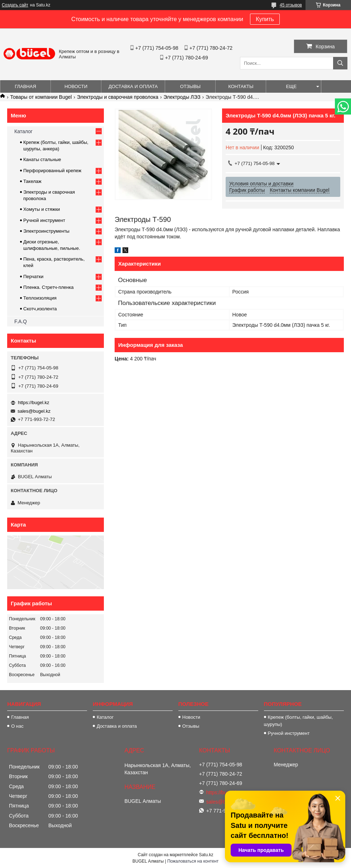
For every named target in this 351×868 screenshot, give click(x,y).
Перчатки (33, 277)
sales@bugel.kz (34, 411)
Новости (76, 86)
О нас (17, 726)
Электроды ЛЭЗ (182, 97)
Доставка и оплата (133, 86)
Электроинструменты (46, 231)
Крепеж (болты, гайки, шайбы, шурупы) (299, 721)
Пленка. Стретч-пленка (48, 287)
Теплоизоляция (40, 298)
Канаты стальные (42, 159)
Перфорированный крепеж (52, 171)
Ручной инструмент (44, 220)
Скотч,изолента (40, 309)
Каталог (23, 131)
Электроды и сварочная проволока (118, 97)
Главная (25, 86)
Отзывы (190, 86)
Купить (265, 19)
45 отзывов (291, 5)
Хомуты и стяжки (42, 209)
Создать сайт (15, 5)
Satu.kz (206, 855)
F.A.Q (21, 321)
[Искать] (340, 63)
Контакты (241, 86)
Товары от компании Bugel (41, 97)
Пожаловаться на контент (193, 861)
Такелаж (32, 181)
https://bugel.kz (33, 403)
